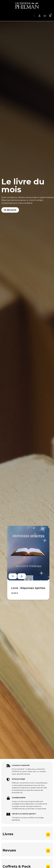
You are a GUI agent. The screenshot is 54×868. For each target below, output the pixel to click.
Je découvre (10, 210)
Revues (9, 850)
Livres (8, 834)
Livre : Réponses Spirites (28, 588)
